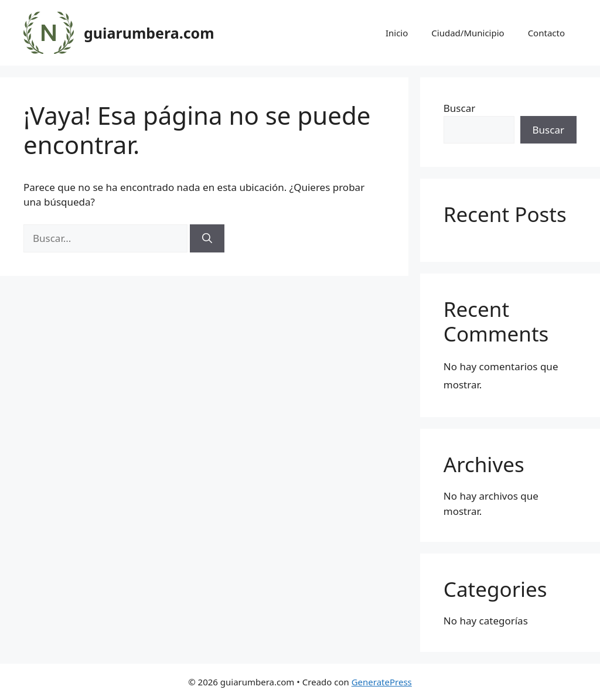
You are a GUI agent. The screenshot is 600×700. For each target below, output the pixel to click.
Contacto (546, 33)
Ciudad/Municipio (468, 33)
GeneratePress (382, 682)
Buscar (459, 108)
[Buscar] (207, 238)
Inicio (397, 33)
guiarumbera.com (149, 33)
